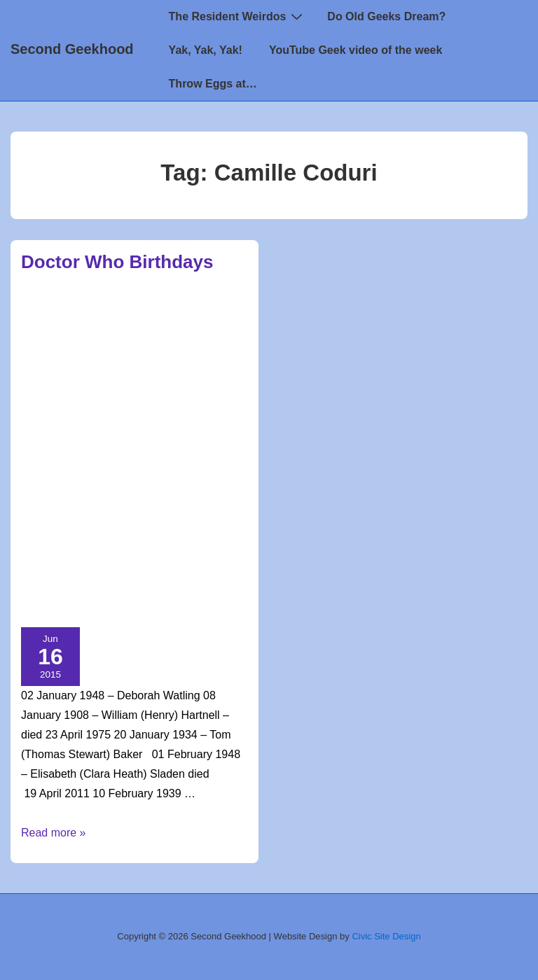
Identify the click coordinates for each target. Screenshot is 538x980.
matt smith (75, 498)
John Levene (159, 450)
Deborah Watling (132, 402)
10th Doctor (74, 323)
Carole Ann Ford (155, 370)
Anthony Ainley (123, 339)
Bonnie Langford (163, 354)
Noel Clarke (172, 530)
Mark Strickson (167, 482)
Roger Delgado (170, 561)
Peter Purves (95, 561)
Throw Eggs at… (213, 84)
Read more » (54, 833)
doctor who (207, 402)
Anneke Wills (52, 339)
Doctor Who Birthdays (117, 262)
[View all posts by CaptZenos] (67, 290)
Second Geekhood (72, 49)
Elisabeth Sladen (62, 418)
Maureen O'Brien (60, 514)
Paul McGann (110, 545)
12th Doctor (202, 323)
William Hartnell (171, 594)
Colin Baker (194, 386)
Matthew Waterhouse (157, 498)
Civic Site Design (386, 936)
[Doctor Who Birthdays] (206, 290)
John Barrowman (84, 450)
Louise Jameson (88, 482)
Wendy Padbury (90, 594)
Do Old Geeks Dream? (386, 16)
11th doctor (138, 323)
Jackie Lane (151, 434)
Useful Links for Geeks (139, 307)
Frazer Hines (139, 418)
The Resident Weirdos (238, 16)
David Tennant (54, 402)
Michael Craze (138, 514)
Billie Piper (91, 354)
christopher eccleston (104, 386)
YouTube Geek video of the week (356, 50)
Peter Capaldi (178, 545)
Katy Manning (99, 466)
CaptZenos (84, 370)
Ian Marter (94, 434)
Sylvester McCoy (173, 577)
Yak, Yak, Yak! (206, 50)
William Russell (58, 609)
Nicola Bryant (104, 530)
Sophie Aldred (94, 577)
